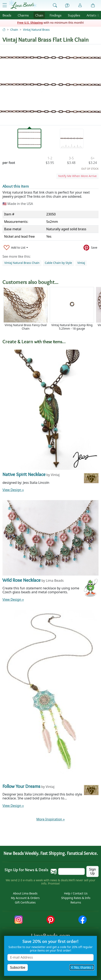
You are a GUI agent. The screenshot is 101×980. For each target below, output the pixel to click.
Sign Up (92, 871)
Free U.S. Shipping (30, 23)
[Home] (4, 30)
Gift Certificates (25, 902)
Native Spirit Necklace (24, 474)
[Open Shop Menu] (5, 5)
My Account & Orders (25, 898)
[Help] (67, 6)
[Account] (80, 5)
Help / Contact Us (76, 893)
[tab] (30, 138)
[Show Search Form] (55, 6)
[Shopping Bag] (93, 6)
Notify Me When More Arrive (77, 176)
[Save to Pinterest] (90, 248)
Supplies (74, 15)
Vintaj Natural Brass (36, 30)
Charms (23, 15)
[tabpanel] (50, 85)
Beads (7, 15)
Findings (56, 15)
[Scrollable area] (52, 310)
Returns (76, 902)
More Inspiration (51, 819)
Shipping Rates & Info (76, 898)
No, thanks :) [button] (82, 967)
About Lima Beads (25, 893)
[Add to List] (16, 248)
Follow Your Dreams (21, 786)
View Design (13, 490)
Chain (39, 15)
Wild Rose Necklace (21, 580)
